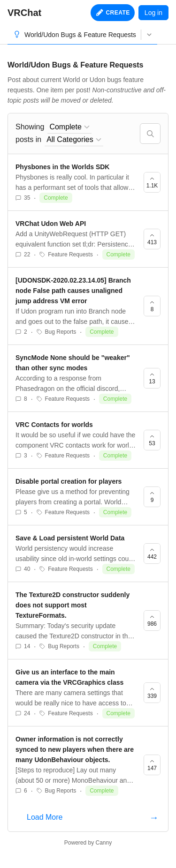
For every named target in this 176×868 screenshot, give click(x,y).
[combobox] (69, 127)
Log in (153, 13)
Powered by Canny (88, 843)
